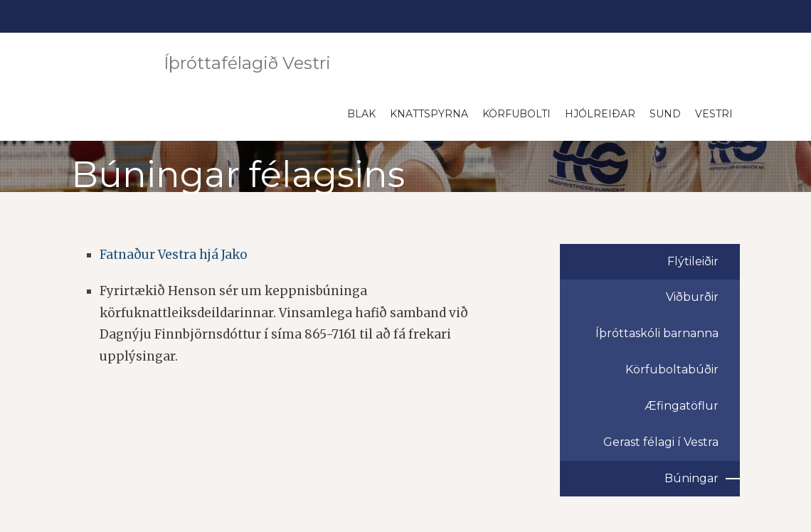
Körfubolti (516, 114)
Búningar (691, 478)
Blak (361, 114)
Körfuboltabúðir (672, 369)
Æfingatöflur (682, 406)
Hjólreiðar (600, 114)
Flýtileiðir (693, 261)
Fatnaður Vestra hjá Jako (174, 255)
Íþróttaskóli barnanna (657, 333)
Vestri (714, 114)
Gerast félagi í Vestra (661, 442)
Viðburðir (692, 297)
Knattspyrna (429, 114)
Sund (665, 114)
